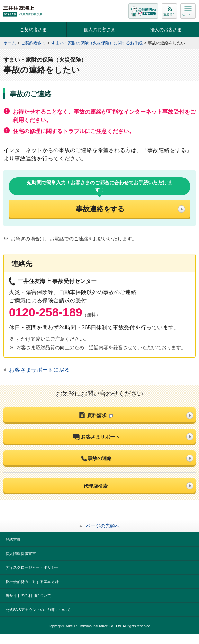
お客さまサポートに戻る (39, 370)
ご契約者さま (33, 30)
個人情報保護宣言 (21, 554)
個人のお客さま (99, 30)
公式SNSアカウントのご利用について (38, 610)
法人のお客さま (166, 30)
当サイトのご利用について (28, 596)
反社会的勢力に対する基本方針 (32, 582)
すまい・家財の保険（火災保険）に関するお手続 (97, 43)
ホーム (10, 43)
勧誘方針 (13, 539)
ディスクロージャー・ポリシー (32, 567)
